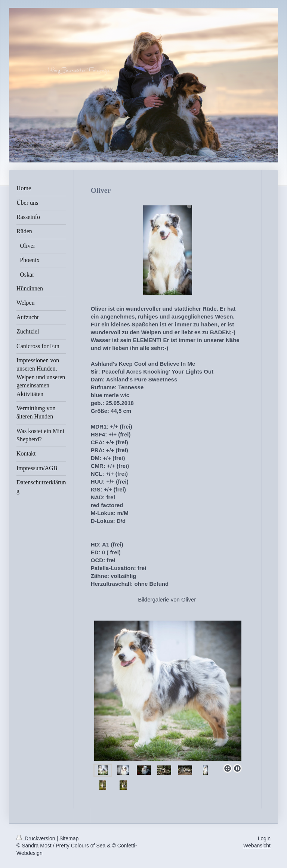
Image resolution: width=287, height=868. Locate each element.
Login (264, 838)
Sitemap (69, 838)
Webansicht (257, 846)
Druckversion (36, 838)
